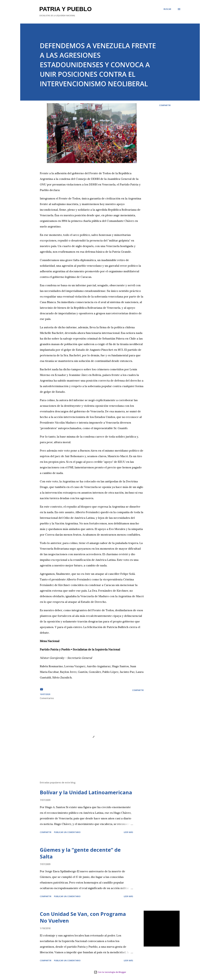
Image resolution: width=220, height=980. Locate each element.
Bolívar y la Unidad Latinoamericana (86, 792)
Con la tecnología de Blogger (110, 972)
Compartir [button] (165, 105)
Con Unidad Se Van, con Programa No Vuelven (83, 917)
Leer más (128, 832)
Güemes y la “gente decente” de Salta (80, 853)
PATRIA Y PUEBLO (65, 9)
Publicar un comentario (67, 832)
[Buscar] (167, 9)
